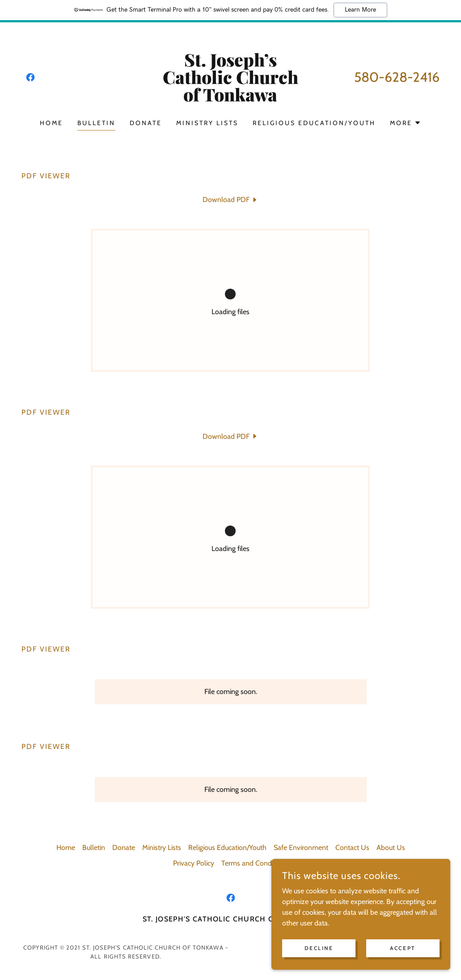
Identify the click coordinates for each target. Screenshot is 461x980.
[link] (30, 77)
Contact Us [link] (352, 848)
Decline (319, 948)
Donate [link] (146, 123)
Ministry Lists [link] (207, 123)
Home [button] (66, 848)
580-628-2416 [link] (397, 77)
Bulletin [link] (96, 123)
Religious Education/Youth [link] (314, 123)
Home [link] (51, 123)
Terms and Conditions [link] (255, 863)
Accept (403, 948)
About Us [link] (391, 848)
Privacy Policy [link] (194, 863)
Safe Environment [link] (301, 848)
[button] (406, 123)
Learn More (360, 10)
